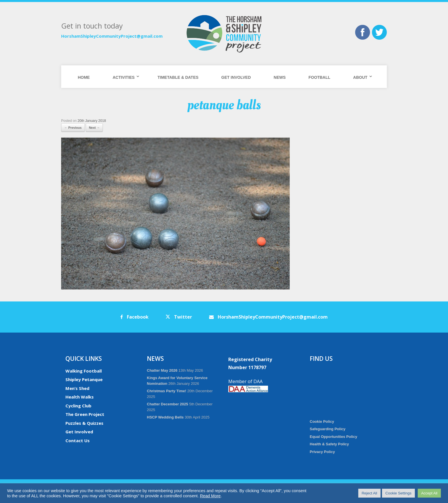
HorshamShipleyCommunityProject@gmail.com (112, 36)
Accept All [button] (429, 493)
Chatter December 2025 (168, 404)
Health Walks (80, 397)
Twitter (179, 317)
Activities (124, 77)
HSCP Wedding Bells (165, 417)
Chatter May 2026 (162, 370)
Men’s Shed (77, 388)
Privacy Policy (322, 452)
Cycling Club (78, 406)
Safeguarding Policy (328, 429)
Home (84, 77)
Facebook (134, 317)
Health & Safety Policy (329, 444)
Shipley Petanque (84, 379)
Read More (210, 496)
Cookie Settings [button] (398, 493)
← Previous (73, 128)
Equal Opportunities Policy (333, 437)
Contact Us (78, 440)
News (280, 77)
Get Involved (236, 77)
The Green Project (85, 414)
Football (319, 77)
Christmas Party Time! (167, 391)
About (360, 77)
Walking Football (84, 371)
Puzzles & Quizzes (84, 423)
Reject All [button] (369, 493)
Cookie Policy (322, 421)
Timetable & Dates (178, 77)
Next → (94, 128)
